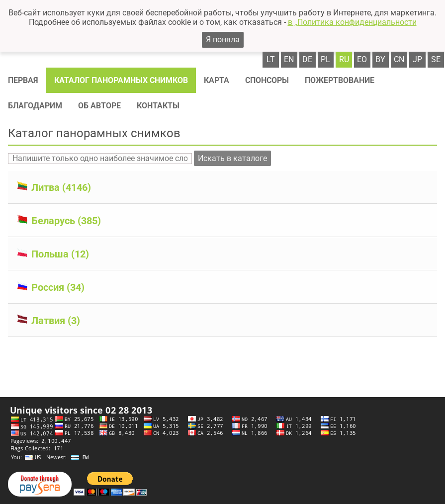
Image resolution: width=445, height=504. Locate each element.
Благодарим (35, 106)
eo (362, 59)
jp (417, 59)
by (380, 59)
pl (325, 59)
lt (271, 59)
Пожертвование (340, 80)
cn (399, 59)
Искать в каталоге (232, 158)
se (436, 59)
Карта (217, 80)
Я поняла (223, 40)
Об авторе (99, 106)
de (307, 59)
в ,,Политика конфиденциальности (352, 22)
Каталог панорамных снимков (121, 80)
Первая (23, 80)
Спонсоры (267, 80)
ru (344, 59)
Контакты (158, 106)
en (289, 59)
